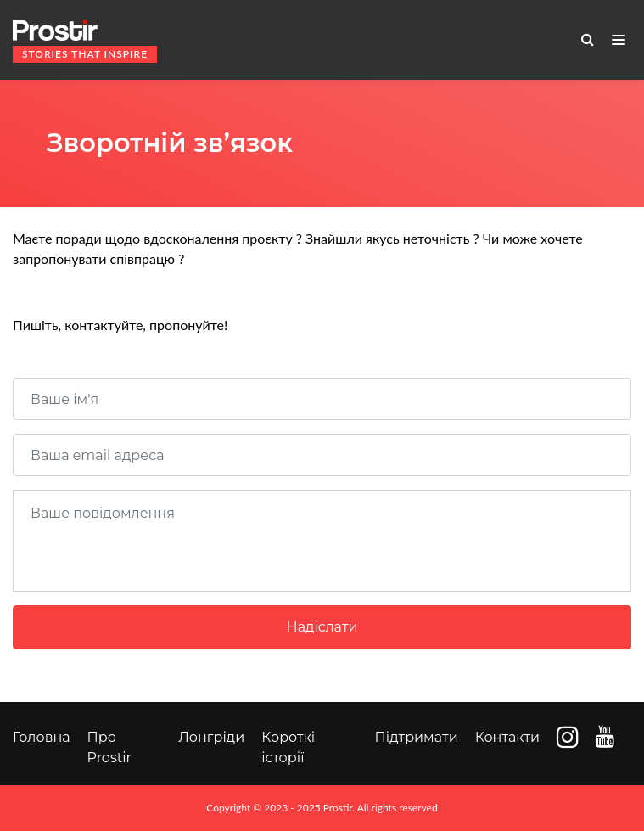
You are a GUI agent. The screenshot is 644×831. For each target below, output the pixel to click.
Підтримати (417, 737)
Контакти (507, 737)
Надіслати (322, 627)
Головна (42, 737)
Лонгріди (211, 737)
